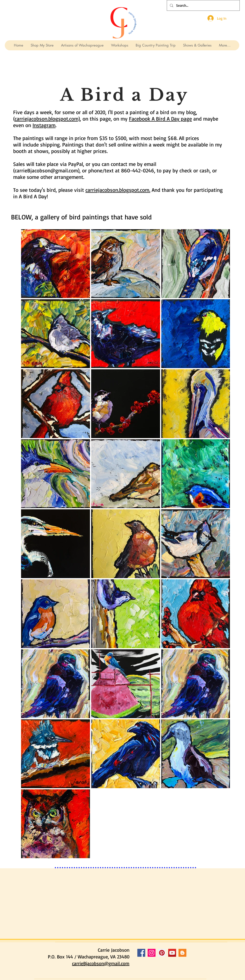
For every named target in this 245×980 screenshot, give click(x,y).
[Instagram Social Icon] (152, 953)
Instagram (44, 125)
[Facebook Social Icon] (141, 953)
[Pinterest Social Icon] (162, 953)
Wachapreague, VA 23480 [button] (104, 957)
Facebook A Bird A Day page (160, 119)
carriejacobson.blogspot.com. (118, 190)
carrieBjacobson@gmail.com (46, 170)
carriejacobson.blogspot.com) (47, 119)
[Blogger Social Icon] (182, 953)
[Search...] (203, 5)
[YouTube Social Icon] (172, 953)
